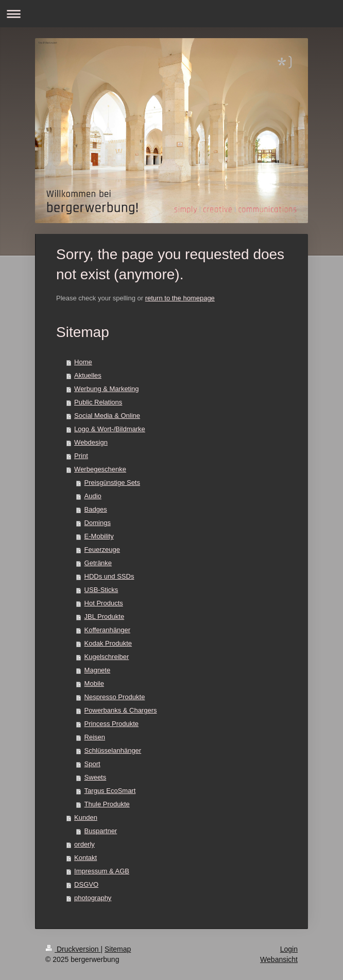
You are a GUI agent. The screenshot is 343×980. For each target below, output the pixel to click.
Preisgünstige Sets (112, 483)
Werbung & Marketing (107, 389)
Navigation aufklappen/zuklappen (171, 14)
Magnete (98, 670)
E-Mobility (99, 536)
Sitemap (118, 949)
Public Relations (98, 402)
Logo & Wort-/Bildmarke (110, 429)
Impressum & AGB (102, 871)
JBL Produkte (105, 616)
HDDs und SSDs (109, 576)
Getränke (98, 563)
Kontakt (85, 858)
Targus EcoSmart (110, 791)
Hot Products (104, 603)
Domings (98, 523)
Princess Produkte (112, 724)
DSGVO (86, 884)
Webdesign (91, 442)
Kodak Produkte (108, 643)
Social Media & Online (107, 416)
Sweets (96, 777)
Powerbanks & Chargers (121, 710)
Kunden (86, 817)
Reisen (95, 737)
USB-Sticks (101, 590)
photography (93, 898)
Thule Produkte (107, 804)
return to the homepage (180, 298)
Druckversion (73, 949)
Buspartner (101, 831)
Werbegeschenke (100, 469)
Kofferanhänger (107, 630)
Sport (92, 764)
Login (289, 949)
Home (83, 362)
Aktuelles (88, 375)
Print (81, 456)
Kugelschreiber (107, 657)
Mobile (94, 683)
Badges (96, 509)
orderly (84, 844)
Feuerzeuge (102, 550)
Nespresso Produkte (115, 697)
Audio (93, 496)
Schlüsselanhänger (113, 750)
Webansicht (279, 959)
